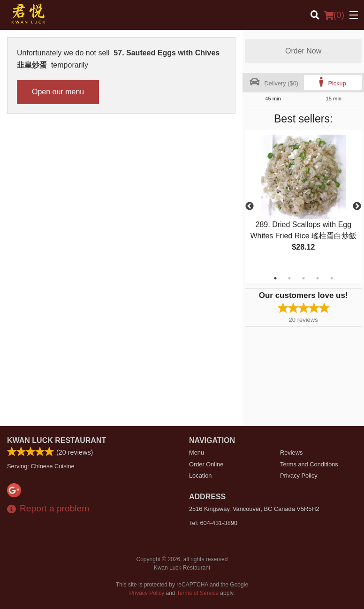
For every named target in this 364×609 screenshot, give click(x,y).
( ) (334, 15)
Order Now (303, 51)
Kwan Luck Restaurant (57, 440)
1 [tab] (275, 278)
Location (200, 476)
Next (357, 206)
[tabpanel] (303, 201)
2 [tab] (289, 278)
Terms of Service (198, 593)
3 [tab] (303, 278)
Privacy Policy (299, 476)
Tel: (213, 523)
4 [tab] (318, 278)
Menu (197, 453)
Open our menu (58, 92)
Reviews (291, 453)
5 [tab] (332, 278)
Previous (250, 206)
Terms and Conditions (309, 464)
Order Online (206, 464)
